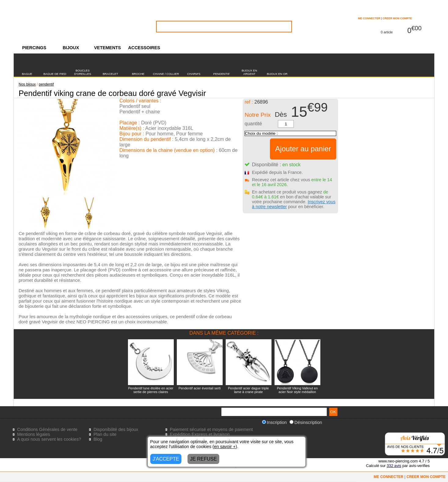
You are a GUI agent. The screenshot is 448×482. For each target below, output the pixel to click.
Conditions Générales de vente (47, 429)
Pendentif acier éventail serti (199, 388)
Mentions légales (34, 434)
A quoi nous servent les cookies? (49, 439)
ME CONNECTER (369, 18)
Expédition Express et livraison (200, 434)
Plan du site (105, 434)
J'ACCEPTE (166, 459)
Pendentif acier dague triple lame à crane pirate (249, 390)
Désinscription (306, 422)
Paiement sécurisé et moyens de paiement (211, 429)
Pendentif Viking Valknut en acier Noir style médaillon (297, 390)
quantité (253, 124)
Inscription (275, 422)
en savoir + (225, 447)
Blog (98, 439)
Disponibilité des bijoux (116, 429)
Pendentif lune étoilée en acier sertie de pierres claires (151, 390)
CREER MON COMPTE (397, 18)
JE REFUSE (203, 459)
